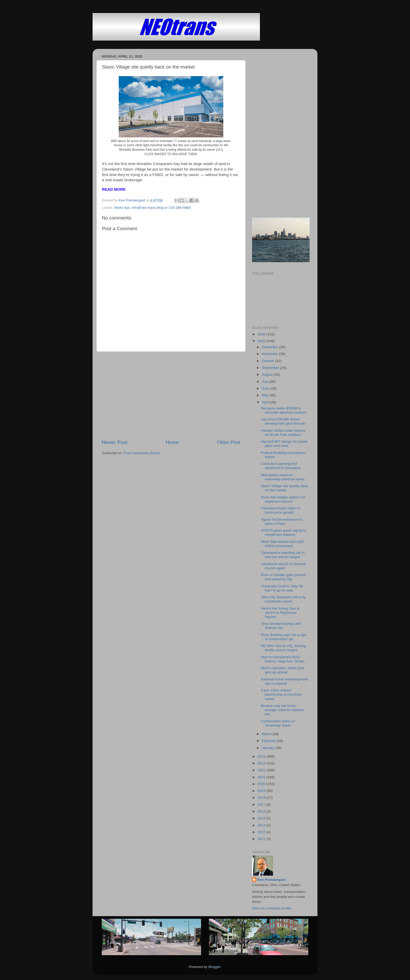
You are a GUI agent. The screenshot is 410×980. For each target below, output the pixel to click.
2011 (262, 839)
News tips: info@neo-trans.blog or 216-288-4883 (152, 208)
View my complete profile (272, 908)
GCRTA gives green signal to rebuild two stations (284, 533)
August (268, 374)
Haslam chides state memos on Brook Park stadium (283, 433)
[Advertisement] (171, 395)
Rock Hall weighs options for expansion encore (283, 499)
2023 (262, 763)
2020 (262, 784)
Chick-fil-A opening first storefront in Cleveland (281, 466)
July (265, 382)
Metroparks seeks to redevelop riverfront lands (283, 477)
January (269, 748)
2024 (262, 756)
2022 (262, 770)
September (271, 368)
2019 (262, 791)
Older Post (229, 442)
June (266, 388)
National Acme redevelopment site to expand (284, 681)
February (269, 741)
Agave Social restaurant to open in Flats (282, 522)
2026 (262, 334)
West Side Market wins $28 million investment (282, 544)
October (269, 361)
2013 (262, 825)
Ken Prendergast (271, 880)
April (266, 402)
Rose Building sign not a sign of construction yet (284, 637)
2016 (262, 811)
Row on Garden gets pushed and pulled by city (283, 577)
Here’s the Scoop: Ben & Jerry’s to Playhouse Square (280, 613)
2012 (262, 832)
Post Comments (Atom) (142, 453)
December (270, 347)
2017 (262, 805)
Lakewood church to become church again (284, 566)
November (270, 354)
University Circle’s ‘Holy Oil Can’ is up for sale (282, 588)
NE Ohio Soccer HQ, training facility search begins (284, 648)
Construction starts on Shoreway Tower (278, 723)
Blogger (214, 967)
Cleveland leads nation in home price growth (281, 510)
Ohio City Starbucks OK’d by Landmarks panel (283, 599)
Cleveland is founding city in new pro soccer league (283, 555)
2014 (262, 818)
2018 (262, 798)
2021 (262, 777)
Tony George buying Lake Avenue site (281, 626)
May (266, 395)
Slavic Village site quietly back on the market (284, 488)
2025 (262, 341)
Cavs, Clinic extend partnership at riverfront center (281, 694)
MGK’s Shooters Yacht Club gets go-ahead (283, 670)
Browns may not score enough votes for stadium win (283, 710)
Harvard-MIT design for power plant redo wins (284, 444)
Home (172, 442)
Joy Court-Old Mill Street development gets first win (283, 421)
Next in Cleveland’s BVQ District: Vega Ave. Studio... (284, 659)
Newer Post (115, 442)
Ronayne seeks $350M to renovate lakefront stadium (284, 410)
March (267, 734)
